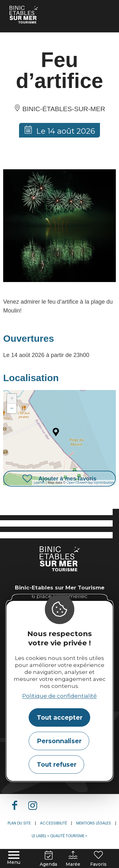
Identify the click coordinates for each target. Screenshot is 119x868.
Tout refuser (57, 764)
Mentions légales (94, 823)
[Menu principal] (14, 858)
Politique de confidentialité (60, 696)
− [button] (12, 408)
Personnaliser (59, 741)
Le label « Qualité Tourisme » (60, 836)
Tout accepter (60, 717)
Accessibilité (53, 823)
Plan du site (19, 823)
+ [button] (12, 398)
